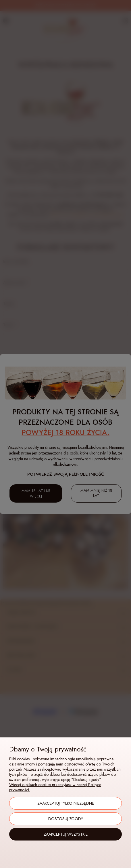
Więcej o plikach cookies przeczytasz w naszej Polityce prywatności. (55, 787)
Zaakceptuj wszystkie (66, 834)
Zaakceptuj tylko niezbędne (66, 803)
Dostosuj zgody (66, 819)
